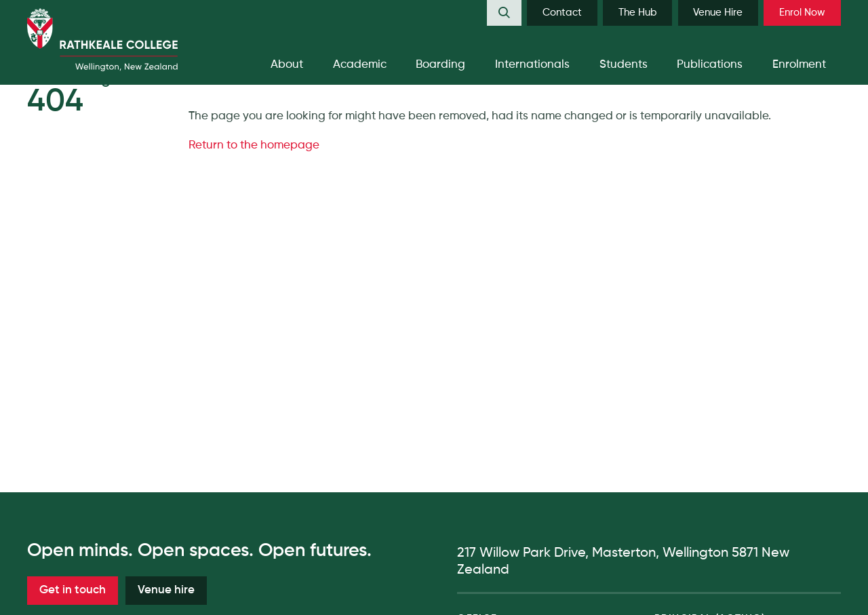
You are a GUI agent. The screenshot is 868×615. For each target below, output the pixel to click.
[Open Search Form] (504, 13)
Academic (360, 65)
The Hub (638, 13)
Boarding (440, 65)
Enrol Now (802, 13)
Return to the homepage (254, 145)
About (287, 65)
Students (624, 65)
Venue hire (166, 590)
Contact (562, 13)
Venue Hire (718, 13)
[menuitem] (504, 13)
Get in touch (73, 590)
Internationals (532, 65)
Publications (710, 65)
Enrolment (799, 65)
